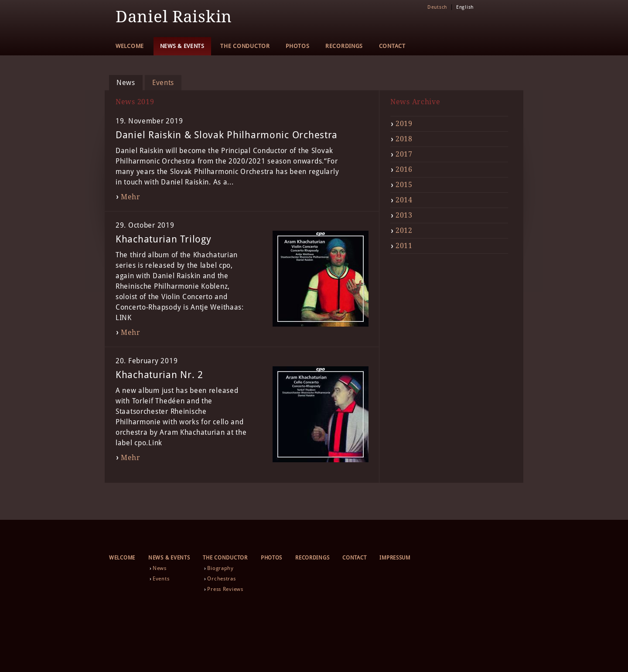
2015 (404, 185)
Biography (220, 568)
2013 (404, 215)
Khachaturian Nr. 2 (159, 375)
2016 (404, 169)
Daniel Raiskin (174, 17)
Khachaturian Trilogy (163, 239)
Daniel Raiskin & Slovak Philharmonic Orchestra (227, 135)
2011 (404, 246)
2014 (404, 200)
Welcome (130, 46)
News (126, 83)
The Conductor (245, 46)
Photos (297, 46)
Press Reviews (225, 589)
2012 (404, 230)
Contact (392, 46)
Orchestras (221, 579)
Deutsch (437, 7)
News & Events (182, 46)
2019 (404, 124)
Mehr (131, 197)
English (465, 7)
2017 (404, 154)
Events (163, 83)
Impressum (395, 558)
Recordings (344, 46)
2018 (404, 139)
